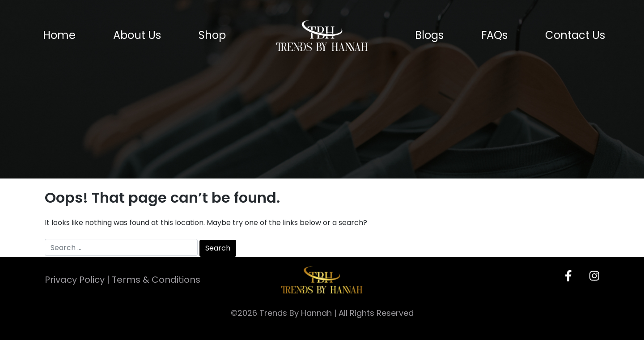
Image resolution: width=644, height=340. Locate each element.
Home (59, 35)
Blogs (429, 35)
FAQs (494, 35)
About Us (137, 35)
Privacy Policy (75, 280)
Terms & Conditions (156, 280)
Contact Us (575, 35)
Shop (212, 35)
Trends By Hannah (296, 313)
